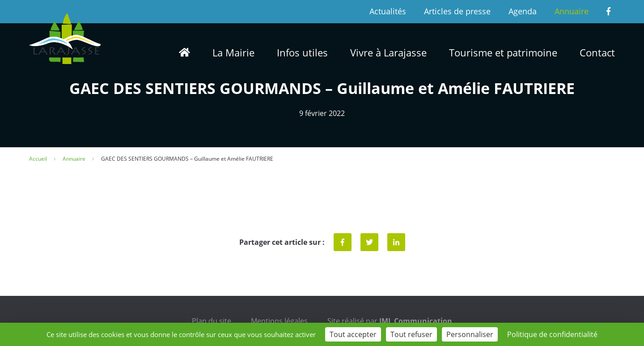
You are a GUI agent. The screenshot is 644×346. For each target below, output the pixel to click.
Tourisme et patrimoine (503, 52)
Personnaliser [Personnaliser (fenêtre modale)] (470, 334)
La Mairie (233, 52)
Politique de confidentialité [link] (552, 334)
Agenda (523, 11)
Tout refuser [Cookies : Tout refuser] (411, 334)
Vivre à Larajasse (388, 52)
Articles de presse (457, 11)
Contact (597, 52)
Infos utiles (302, 52)
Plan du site (212, 321)
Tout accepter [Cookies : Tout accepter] (353, 334)
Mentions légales (279, 321)
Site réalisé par (390, 321)
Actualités (388, 11)
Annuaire (572, 11)
